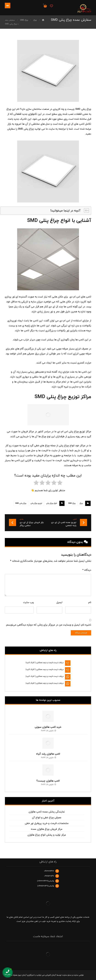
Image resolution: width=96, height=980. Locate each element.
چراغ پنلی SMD (21, 503)
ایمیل (59, 602)
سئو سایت (67, 975)
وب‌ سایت (28, 602)
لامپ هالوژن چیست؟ (48, 781)
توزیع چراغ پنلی (36, 503)
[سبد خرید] (45, 6)
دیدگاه (87, 570)
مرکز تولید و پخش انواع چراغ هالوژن (47, 835)
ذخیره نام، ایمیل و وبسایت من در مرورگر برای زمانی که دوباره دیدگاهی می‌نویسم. (48, 625)
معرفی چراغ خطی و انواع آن (47, 818)
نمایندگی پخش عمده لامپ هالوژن (47, 812)
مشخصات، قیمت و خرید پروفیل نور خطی (47, 823)
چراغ (81, 503)
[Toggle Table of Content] (85, 210)
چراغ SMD (72, 503)
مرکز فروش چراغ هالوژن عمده (47, 829)
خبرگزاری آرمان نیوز (26, 975)
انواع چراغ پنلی (52, 503)
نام (90, 602)
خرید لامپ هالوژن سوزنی (48, 727)
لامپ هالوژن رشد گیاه (48, 754)
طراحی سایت (78, 975)
